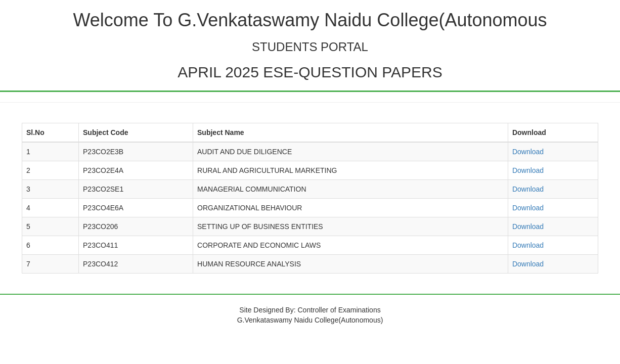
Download (528, 152)
